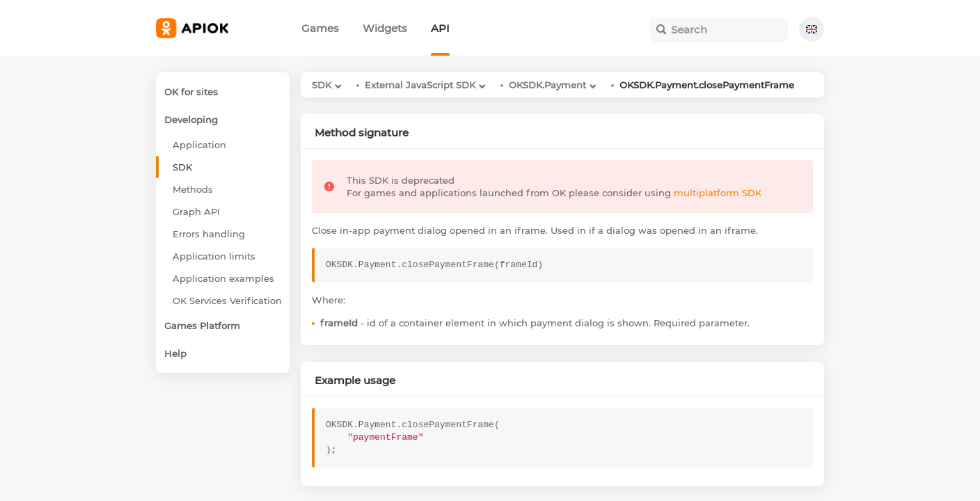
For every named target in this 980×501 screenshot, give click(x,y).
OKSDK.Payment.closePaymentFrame (707, 85)
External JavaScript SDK (420, 85)
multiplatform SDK (718, 193)
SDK (322, 85)
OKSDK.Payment (547, 85)
